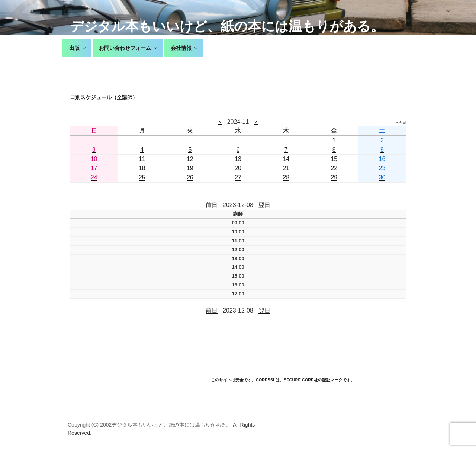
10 (94, 159)
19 (190, 168)
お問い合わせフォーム (128, 48)
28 (286, 177)
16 (382, 159)
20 (238, 168)
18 (142, 168)
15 (334, 159)
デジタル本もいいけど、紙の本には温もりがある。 (227, 26)
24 (94, 177)
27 (238, 177)
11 (142, 159)
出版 (78, 48)
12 (190, 159)
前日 (212, 205)
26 (190, 177)
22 (334, 168)
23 (382, 168)
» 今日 (401, 122)
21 (286, 168)
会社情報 (185, 48)
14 (286, 159)
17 (94, 168)
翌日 (264, 205)
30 (382, 177)
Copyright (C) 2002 (90, 425)
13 (238, 159)
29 (334, 177)
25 (142, 177)
